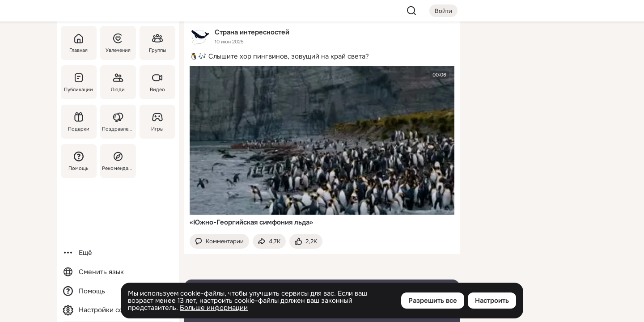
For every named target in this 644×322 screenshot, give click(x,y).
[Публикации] (79, 82)
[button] (219, 241)
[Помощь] (79, 161)
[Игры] (157, 122)
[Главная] (79, 43)
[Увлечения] (118, 43)
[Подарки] (79, 122)
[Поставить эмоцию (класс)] (306, 241)
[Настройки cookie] (118, 310)
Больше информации (214, 308)
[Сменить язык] (118, 272)
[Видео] (157, 82)
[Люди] (118, 82)
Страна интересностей (252, 32)
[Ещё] (118, 253)
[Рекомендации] (118, 161)
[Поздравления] (118, 122)
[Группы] (157, 43)
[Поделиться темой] (269, 241)
